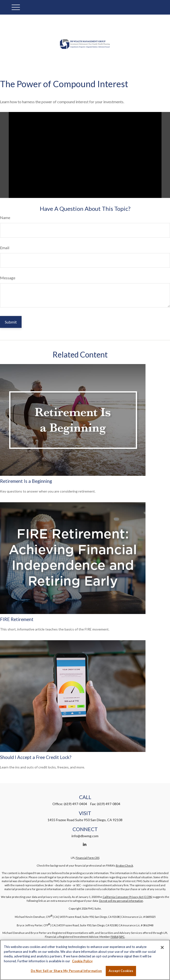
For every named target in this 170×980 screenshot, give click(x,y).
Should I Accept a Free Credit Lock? (36, 757)
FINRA (114, 937)
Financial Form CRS (88, 858)
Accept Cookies (121, 971)
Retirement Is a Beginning (26, 481)
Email (5, 248)
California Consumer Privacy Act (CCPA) (127, 897)
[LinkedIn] (85, 844)
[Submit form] (11, 322)
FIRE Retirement (17, 619)
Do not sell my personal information (121, 901)
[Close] (162, 947)
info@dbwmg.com (85, 836)
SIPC (122, 937)
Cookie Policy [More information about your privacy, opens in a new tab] (82, 961)
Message (8, 278)
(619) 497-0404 (75, 804)
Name (5, 217)
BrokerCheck (125, 865)
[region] (85, 960)
